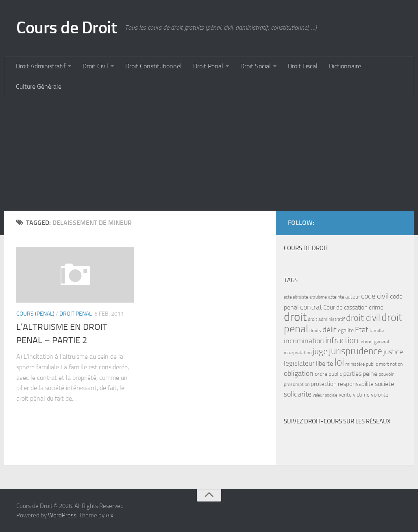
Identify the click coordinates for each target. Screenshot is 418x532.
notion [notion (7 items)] (396, 364)
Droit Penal (208, 66)
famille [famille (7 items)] (377, 331)
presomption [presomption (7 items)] (297, 384)
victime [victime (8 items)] (361, 395)
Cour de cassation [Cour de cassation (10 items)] (345, 307)
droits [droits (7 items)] (315, 331)
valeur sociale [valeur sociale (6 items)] (325, 395)
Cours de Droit (66, 28)
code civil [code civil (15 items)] (375, 296)
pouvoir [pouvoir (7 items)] (386, 374)
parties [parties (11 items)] (352, 374)
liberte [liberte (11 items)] (324, 364)
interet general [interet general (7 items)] (374, 342)
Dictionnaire (345, 66)
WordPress (62, 515)
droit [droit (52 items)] (295, 317)
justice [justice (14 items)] (393, 352)
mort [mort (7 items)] (384, 364)
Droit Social (256, 66)
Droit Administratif (41, 66)
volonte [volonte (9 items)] (380, 395)
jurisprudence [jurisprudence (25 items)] (356, 351)
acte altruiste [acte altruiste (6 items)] (296, 297)
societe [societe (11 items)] (384, 384)
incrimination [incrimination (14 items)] (304, 341)
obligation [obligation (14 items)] (299, 374)
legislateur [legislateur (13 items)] (299, 363)
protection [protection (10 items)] (324, 384)
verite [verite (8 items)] (345, 395)
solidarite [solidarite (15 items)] (298, 394)
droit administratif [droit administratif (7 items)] (326, 319)
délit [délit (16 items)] (330, 330)
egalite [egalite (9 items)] (346, 330)
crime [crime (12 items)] (376, 307)
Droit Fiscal (303, 66)
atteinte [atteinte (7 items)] (336, 297)
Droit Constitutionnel (153, 66)
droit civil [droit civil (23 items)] (363, 318)
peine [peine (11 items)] (370, 374)
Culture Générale (39, 86)
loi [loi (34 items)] (339, 362)
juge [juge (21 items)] (320, 351)
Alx (110, 515)
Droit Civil (95, 66)
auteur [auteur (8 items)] (353, 297)
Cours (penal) (35, 314)
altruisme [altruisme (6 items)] (318, 297)
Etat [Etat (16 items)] (362, 330)
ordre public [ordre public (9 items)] (328, 374)
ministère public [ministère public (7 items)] (361, 364)
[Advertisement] (209, 154)
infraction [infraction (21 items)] (342, 340)
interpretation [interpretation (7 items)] (298, 353)
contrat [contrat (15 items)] (311, 307)
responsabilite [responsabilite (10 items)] (356, 384)
